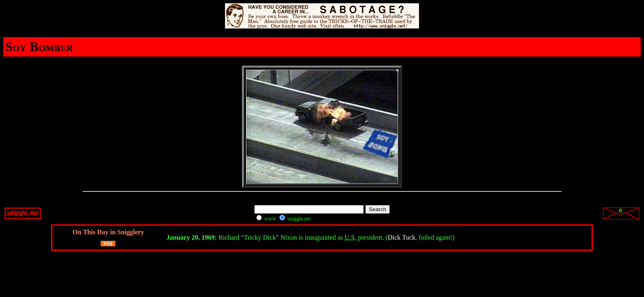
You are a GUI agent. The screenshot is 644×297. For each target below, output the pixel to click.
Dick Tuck (401, 237)
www (266, 218)
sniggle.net (295, 218)
